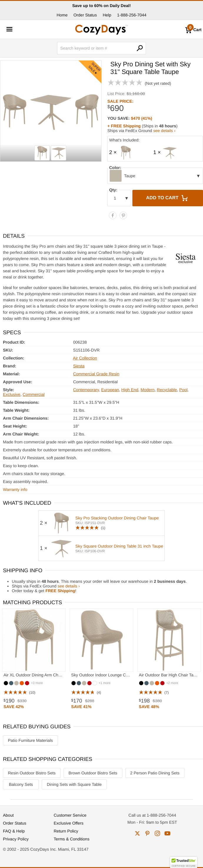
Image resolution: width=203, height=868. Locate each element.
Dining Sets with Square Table (74, 784)
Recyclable (167, 390)
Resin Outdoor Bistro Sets (32, 773)
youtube (167, 833)
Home (62, 15)
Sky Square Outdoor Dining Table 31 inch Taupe (119, 546)
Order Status (85, 15)
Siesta (79, 366)
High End (130, 390)
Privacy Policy (16, 839)
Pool (183, 390)
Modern (148, 390)
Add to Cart (168, 198)
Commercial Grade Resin (96, 374)
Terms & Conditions (72, 839)
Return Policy (66, 831)
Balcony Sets (21, 784)
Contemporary (86, 390)
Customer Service (70, 815)
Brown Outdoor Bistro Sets (93, 773)
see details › (164, 131)
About (8, 815)
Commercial (34, 394)
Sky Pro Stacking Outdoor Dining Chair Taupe (117, 518)
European (110, 390)
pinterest (147, 833)
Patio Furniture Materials (30, 740)
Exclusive (12, 394)
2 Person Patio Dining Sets (155, 773)
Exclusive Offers (69, 823)
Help (107, 15)
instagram (157, 833)
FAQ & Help (14, 831)
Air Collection (85, 358)
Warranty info (15, 489)
